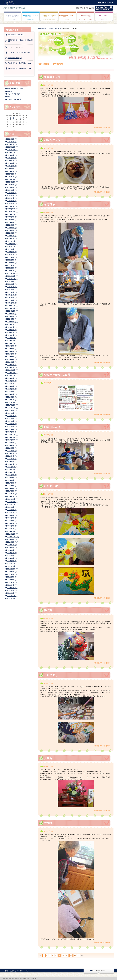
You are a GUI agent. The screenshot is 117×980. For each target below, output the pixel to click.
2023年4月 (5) (12, 230)
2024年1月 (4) (12, 206)
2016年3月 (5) (12, 459)
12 (67, 956)
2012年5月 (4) (12, 582)
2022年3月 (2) (12, 265)
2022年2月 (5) (12, 268)
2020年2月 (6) (12, 332)
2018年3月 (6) (12, 394)
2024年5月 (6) (12, 195)
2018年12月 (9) (13, 370)
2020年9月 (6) (12, 314)
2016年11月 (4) (13, 437)
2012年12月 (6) (13, 563)
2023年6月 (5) (12, 225)
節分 (9, 97)
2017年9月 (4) (12, 410)
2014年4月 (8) (12, 521)
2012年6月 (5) (12, 580)
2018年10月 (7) (13, 375)
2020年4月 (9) (12, 327)
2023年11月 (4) (13, 212)
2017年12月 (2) (13, 402)
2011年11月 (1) (13, 598)
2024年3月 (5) (12, 201)
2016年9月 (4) (12, 443)
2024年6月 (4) (12, 193)
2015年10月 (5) (13, 472)
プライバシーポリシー (24, 971)
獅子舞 (48, 610)
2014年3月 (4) (12, 523)
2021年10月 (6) (13, 279)
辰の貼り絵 (51, 486)
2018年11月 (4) (13, 373)
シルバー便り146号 (14, 99)
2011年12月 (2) (13, 596)
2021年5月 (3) (12, 292)
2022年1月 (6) (12, 271)
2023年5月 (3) (12, 228)
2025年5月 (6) (12, 166)
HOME (102, 3)
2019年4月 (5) (12, 359)
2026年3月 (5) (12, 139)
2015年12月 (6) (13, 467)
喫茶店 (10, 91)
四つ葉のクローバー (53, 29)
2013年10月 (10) (13, 537)
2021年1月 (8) (12, 303)
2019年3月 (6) (12, 362)
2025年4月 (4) (12, 169)
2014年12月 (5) (13, 499)
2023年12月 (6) (13, 209)
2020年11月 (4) (13, 308)
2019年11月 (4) (13, 340)
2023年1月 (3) (12, 238)
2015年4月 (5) (12, 488)
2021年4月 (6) (12, 295)
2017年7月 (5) (12, 416)
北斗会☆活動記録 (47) (16, 35)
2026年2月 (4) (12, 142)
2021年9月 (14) (13, 281)
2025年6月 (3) (12, 163)
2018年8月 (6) (12, 381)
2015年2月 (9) (12, 494)
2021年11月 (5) (13, 276)
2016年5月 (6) (12, 453)
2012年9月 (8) (12, 572)
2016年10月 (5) (13, 440)
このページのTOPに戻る (99, 971)
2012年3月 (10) (13, 588)
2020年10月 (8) (13, 311)
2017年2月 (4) (12, 429)
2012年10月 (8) (13, 569)
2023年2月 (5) (12, 236)
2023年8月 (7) (12, 220)
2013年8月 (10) (13, 542)
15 (79, 956)
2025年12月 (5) (13, 147)
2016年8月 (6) (12, 445)
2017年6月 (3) (12, 418)
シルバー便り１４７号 (15, 89)
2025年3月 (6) (12, 171)
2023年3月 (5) (12, 233)
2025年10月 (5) (13, 152)
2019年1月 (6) (12, 367)
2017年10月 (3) (13, 408)
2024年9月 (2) (12, 185)
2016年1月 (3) (12, 464)
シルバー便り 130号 (57, 375)
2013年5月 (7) (12, 550)
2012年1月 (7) (12, 593)
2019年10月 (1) (13, 343)
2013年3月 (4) (12, 555)
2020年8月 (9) (12, 316)
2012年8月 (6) (12, 574)
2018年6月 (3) (12, 386)
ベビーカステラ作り (14, 94)
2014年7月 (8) (12, 512)
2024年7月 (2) (12, 190)
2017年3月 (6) (12, 426)
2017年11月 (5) (13, 405)
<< (41, 956)
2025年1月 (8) (12, 177)
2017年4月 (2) (12, 424)
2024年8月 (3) (12, 187)
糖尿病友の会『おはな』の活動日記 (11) (20, 41)
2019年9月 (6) (12, 346)
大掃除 (48, 823)
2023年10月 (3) (13, 214)
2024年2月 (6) (12, 203)
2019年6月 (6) (12, 354)
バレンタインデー (55, 140)
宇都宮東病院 (13, 18)
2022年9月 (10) (13, 249)
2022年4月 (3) (12, 263)
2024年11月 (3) (13, 182)
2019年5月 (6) (12, 357)
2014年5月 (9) (12, 518)
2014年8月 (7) (12, 510)
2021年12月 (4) (13, 273)
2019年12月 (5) (13, 338)
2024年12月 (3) (13, 179)
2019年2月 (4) (12, 365)
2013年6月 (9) (12, 547)
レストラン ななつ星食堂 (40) (19, 52)
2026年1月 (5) (12, 144)
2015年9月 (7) (12, 475)
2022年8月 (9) (12, 252)
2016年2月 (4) (12, 461)
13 (71, 956)
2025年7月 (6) (12, 161)
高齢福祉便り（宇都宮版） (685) (19, 63)
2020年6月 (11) (13, 322)
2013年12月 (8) (13, 531)
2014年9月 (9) (12, 507)
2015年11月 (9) (13, 470)
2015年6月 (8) (12, 483)
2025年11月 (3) (13, 150)
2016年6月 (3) (12, 451)
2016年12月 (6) (13, 435)
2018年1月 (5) (12, 400)
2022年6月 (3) (12, 257)
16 (11, 122)
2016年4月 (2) (12, 456)
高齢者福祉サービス (67, 18)
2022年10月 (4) (13, 246)
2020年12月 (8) (13, 306)
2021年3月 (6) (12, 298)
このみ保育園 (86, 18)
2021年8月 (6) (12, 284)
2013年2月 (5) (12, 558)
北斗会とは (10, 971)
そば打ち (50, 204)
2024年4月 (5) (12, 198)
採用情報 (110, 3)
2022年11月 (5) (13, 244)
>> (82, 956)
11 (63, 956)
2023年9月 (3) (12, 217)
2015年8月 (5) (12, 478)
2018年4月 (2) (12, 392)
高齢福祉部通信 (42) (15, 58)
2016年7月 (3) (12, 448)
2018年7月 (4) (12, 384)
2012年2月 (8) (12, 590)
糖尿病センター (31, 18)
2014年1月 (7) (12, 529)
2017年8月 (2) (12, 413)
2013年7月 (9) (12, 545)
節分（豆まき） (53, 427)
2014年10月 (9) (13, 504)
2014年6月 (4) (12, 515)
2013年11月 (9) (13, 534)
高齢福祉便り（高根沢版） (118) (19, 68)
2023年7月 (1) (12, 222)
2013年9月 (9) (12, 539)
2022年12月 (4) (13, 241)
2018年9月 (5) (12, 378)
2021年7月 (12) (13, 287)
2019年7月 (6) (12, 351)
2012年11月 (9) (13, 566)
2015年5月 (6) (12, 486)
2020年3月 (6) (12, 330)
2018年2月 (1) (12, 397)
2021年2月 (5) (12, 300)
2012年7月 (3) (12, 577)
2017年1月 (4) (12, 432)
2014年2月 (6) (12, 526)
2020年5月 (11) (13, 324)
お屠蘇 (48, 758)
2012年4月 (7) (12, 585)
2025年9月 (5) (12, 155)
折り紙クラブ (54, 77)
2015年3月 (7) (12, 491)
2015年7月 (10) (13, 480)
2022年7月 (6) (12, 254)
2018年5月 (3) (12, 389)
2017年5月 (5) (12, 421)
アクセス (104, 18)
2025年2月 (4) (12, 174)
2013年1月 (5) (12, 561)
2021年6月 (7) (12, 289)
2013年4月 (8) (12, 553)
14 (75, 956)
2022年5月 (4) (12, 260)
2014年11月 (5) (13, 502)
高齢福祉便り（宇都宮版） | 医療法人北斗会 (10, 2)
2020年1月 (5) (12, 335)
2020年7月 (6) (12, 319)
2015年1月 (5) (12, 496)
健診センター (49, 18)
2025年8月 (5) (12, 158)
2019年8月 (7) (12, 349)
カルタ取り (51, 675)
